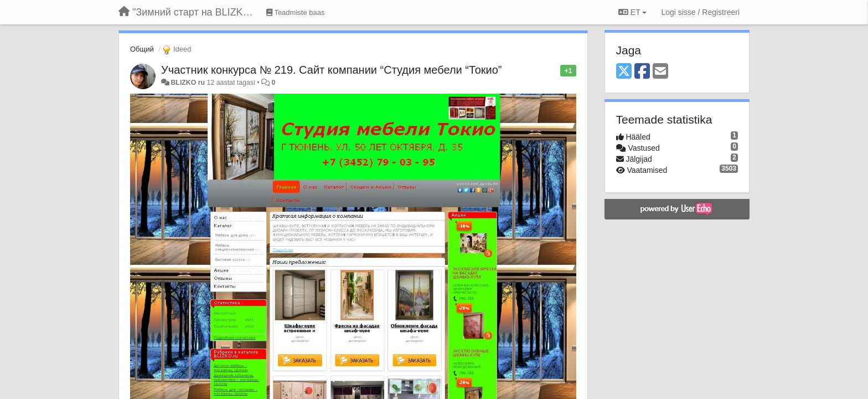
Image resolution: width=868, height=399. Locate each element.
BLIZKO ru (188, 83)
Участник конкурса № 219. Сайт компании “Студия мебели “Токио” (331, 70)
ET (632, 12)
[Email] (660, 72)
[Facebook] (642, 72)
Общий (142, 49)
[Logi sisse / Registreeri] (700, 12)
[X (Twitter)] (624, 72)
